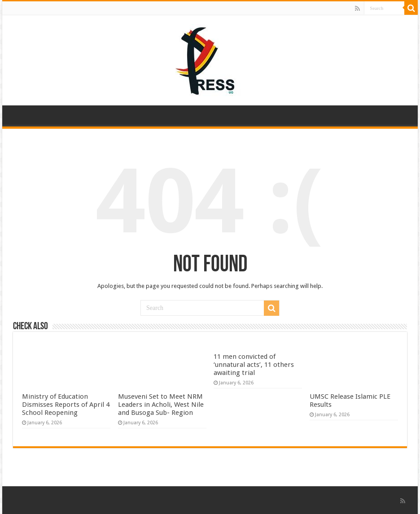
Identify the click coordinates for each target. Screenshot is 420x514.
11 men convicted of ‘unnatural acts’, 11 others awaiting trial (254, 365)
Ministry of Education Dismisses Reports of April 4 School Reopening (66, 405)
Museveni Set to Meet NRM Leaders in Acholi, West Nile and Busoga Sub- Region (161, 405)
